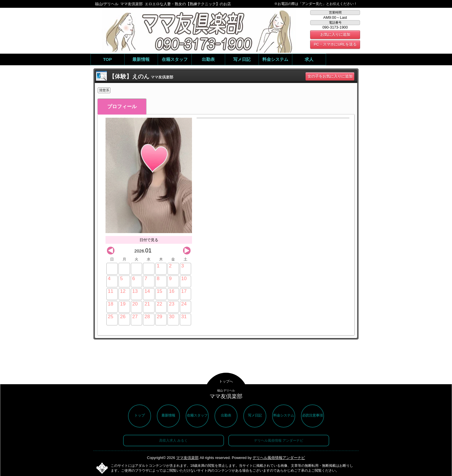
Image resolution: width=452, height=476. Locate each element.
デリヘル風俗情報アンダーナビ (279, 458)
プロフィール (122, 107)
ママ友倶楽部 (187, 458)
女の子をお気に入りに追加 (330, 76)
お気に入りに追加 (335, 34)
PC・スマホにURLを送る (335, 44)
